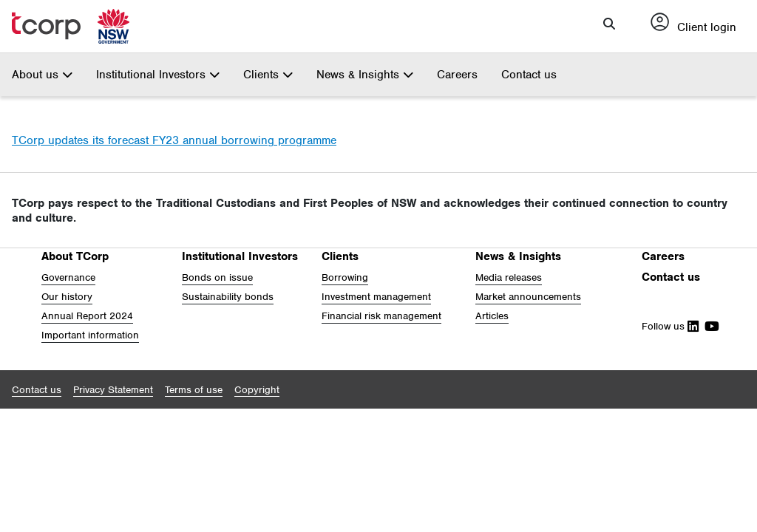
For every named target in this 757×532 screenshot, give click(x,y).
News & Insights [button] (365, 75)
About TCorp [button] (75, 256)
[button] (609, 24)
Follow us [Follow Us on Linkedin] (670, 326)
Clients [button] (268, 75)
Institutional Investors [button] (158, 75)
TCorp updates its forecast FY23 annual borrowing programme (174, 140)
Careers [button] (663, 256)
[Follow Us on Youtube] (709, 326)
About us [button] (42, 75)
